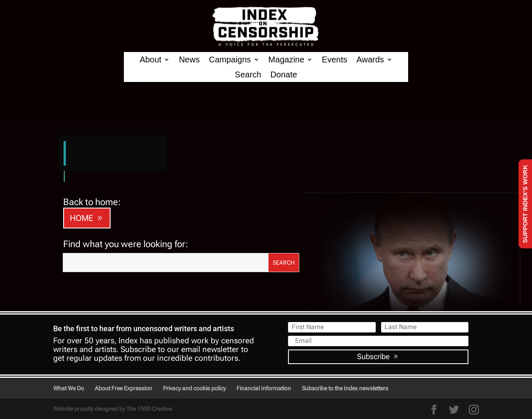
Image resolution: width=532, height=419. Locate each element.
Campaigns (230, 60)
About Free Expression (123, 388)
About (150, 60)
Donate (284, 75)
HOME (81, 218)
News (189, 60)
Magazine (287, 60)
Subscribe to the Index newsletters (345, 388)
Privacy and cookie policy (194, 388)
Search (248, 75)
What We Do (69, 388)
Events (334, 60)
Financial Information (264, 388)
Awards (370, 60)
